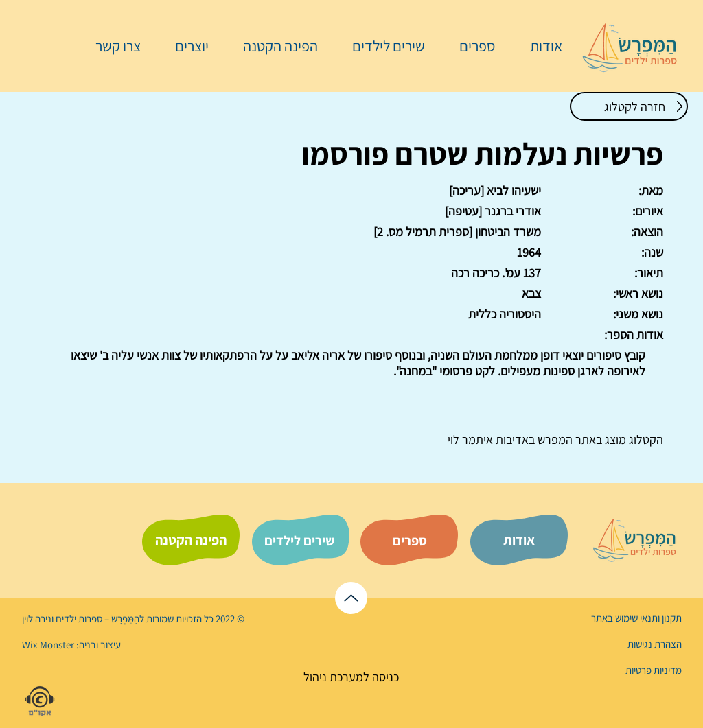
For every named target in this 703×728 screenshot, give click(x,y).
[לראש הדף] (351, 598)
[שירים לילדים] (299, 541)
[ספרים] (410, 541)
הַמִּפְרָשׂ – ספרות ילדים (96, 619)
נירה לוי (38, 619)
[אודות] (519, 540)
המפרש (554, 439)
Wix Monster (48, 645)
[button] (470, 46)
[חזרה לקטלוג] (629, 106)
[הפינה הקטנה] (191, 540)
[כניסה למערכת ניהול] (351, 677)
